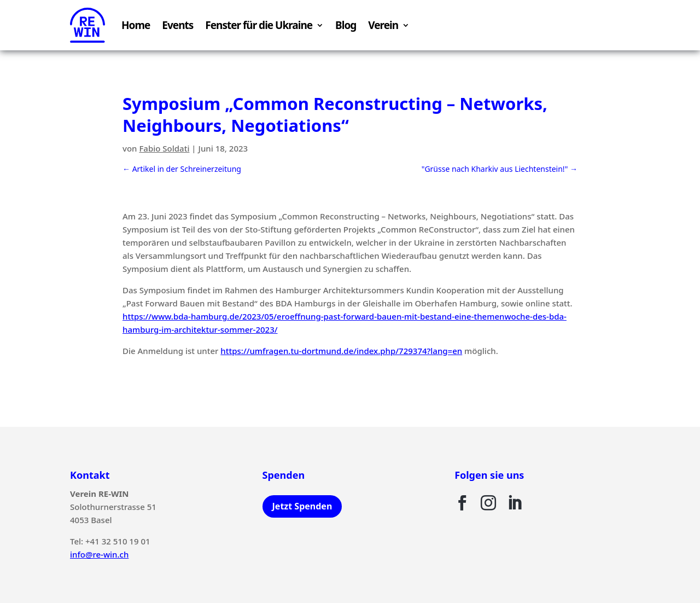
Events (177, 25)
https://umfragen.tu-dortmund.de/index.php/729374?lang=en (341, 351)
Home (136, 25)
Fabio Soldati (164, 148)
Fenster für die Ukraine (259, 25)
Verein (383, 25)
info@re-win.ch (99, 554)
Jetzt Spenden (302, 506)
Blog (346, 25)
